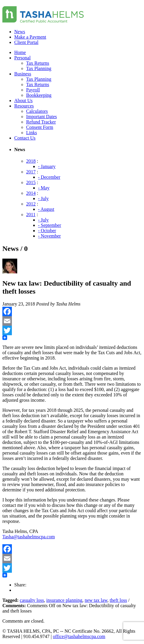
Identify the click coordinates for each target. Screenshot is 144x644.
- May (44, 188)
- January (47, 166)
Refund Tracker (41, 122)
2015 (31, 182)
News (20, 32)
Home (20, 52)
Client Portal (26, 42)
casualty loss (32, 600)
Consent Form (40, 127)
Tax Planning (39, 68)
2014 (31, 193)
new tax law (96, 600)
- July (43, 198)
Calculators (37, 111)
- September (50, 225)
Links (31, 133)
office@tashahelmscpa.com (79, 636)
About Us (23, 101)
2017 (31, 172)
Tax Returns (38, 63)
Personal (22, 58)
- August (46, 209)
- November (49, 236)
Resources (24, 106)
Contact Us (25, 138)
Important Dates (42, 117)
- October (47, 231)
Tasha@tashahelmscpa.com (29, 537)
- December (49, 177)
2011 (31, 215)
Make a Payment (30, 37)
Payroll (33, 90)
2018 (31, 161)
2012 (31, 204)
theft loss (118, 600)
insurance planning (64, 600)
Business (23, 74)
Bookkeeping (39, 95)
